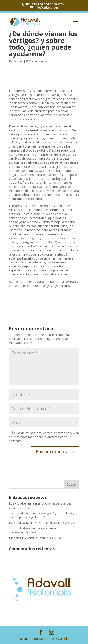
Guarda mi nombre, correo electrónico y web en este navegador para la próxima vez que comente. (44, 437)
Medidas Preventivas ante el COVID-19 (37, 538)
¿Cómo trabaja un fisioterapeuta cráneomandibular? (32, 530)
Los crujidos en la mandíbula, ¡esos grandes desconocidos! (40, 505)
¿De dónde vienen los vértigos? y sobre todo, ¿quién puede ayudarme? (41, 515)
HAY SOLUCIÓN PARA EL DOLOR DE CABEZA (42, 523)
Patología (16, 61)
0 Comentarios (37, 61)
